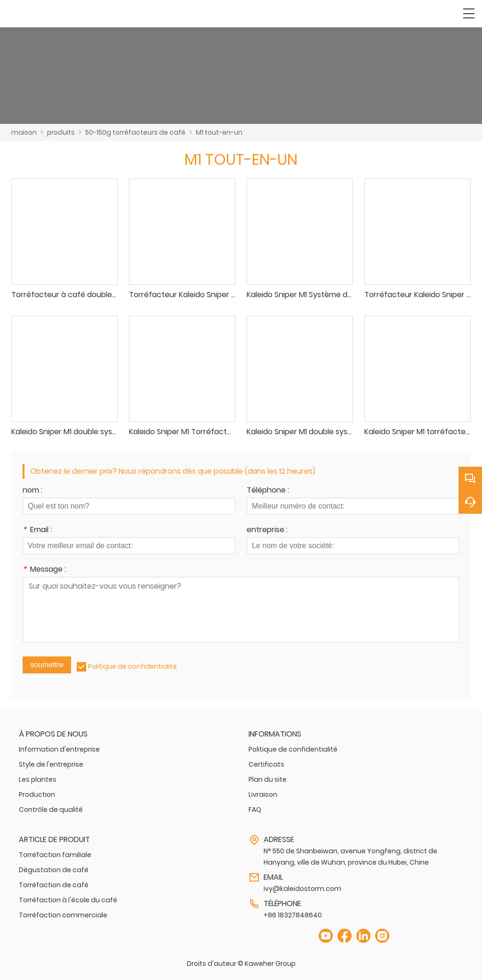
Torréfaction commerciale (63, 915)
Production (37, 794)
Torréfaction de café (54, 885)
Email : (37, 530)
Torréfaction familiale (55, 855)
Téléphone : (268, 491)
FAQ (255, 810)
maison (24, 132)
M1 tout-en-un (219, 132)
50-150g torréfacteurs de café (135, 132)
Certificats (266, 764)
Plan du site (268, 779)
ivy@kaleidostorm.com (302, 889)
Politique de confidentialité (133, 666)
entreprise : (267, 530)
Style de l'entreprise (51, 764)
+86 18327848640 (293, 915)
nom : (32, 491)
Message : (44, 570)
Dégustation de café (54, 870)
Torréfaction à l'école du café (68, 900)
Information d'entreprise (59, 749)
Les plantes (38, 779)
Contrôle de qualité (51, 810)
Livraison (263, 794)
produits (61, 132)
